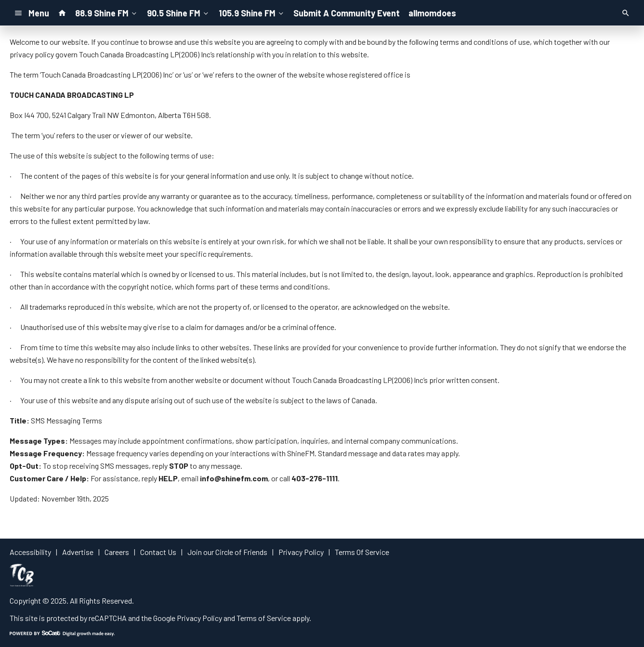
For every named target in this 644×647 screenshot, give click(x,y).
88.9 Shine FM (107, 13)
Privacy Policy (199, 618)
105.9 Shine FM (252, 13)
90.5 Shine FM (178, 13)
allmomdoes (432, 13)
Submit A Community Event (347, 13)
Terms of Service (264, 618)
